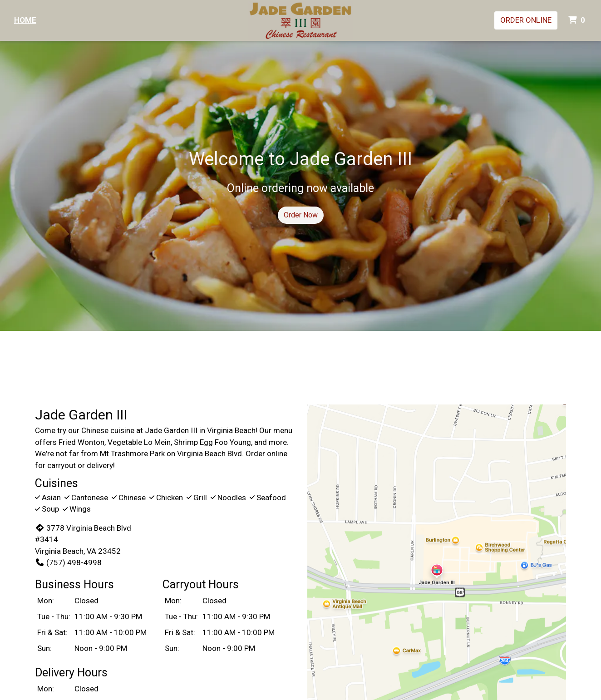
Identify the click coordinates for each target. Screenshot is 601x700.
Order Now (301, 215)
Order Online (526, 20)
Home (25, 20)
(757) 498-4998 (68, 562)
